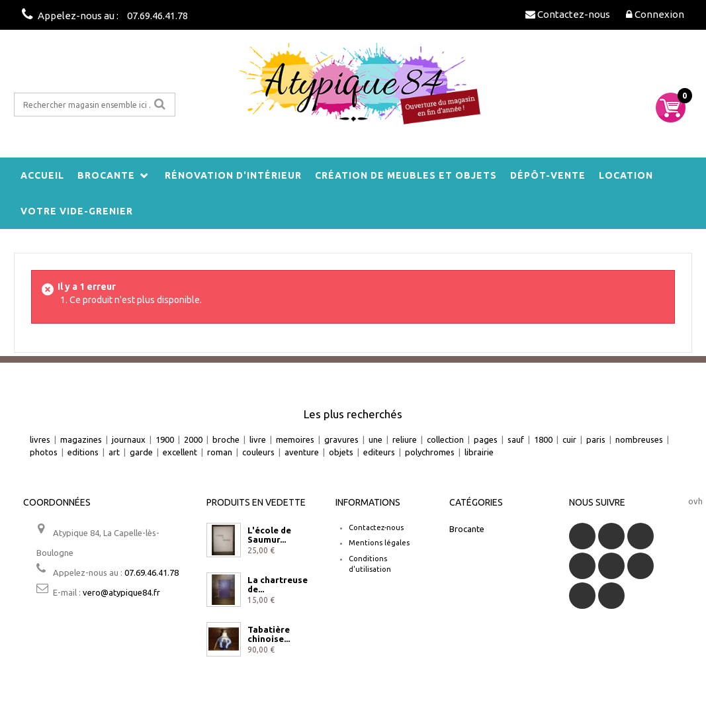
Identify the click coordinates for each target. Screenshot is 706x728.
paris (596, 439)
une (375, 439)
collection (445, 439)
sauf (516, 439)
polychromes (430, 452)
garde (141, 452)
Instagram (611, 596)
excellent (180, 452)
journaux (129, 439)
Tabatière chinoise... (269, 634)
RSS (640, 536)
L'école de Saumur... (269, 535)
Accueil (42, 175)
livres (40, 439)
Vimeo (582, 596)
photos (44, 452)
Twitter (611, 536)
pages (486, 439)
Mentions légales (379, 543)
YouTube (582, 566)
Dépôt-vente (548, 175)
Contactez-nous (376, 527)
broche (226, 439)
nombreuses (639, 439)
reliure (405, 439)
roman (220, 452)
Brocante (106, 175)
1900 (165, 439)
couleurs (258, 452)
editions (83, 452)
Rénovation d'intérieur (233, 175)
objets (341, 452)
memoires (295, 439)
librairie (479, 452)
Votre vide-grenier (77, 211)
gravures (341, 439)
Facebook (582, 536)
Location (626, 175)
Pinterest (640, 566)
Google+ (611, 566)
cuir (569, 439)
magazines (81, 439)
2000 (193, 439)
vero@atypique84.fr (121, 592)
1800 (543, 439)
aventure (302, 452)
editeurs (379, 452)
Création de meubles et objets (406, 175)
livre (258, 439)
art (114, 452)
